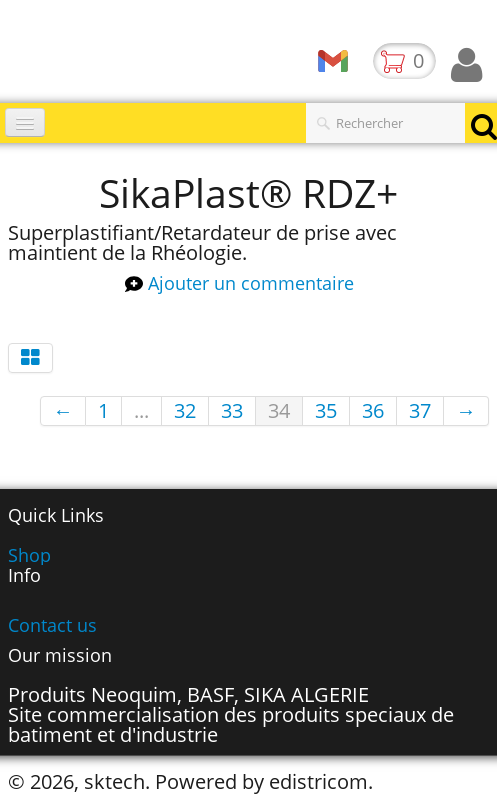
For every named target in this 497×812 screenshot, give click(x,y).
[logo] (7, 55)
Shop (29, 555)
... (141, 410)
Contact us (52, 625)
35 (326, 410)
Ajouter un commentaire (251, 283)
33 (232, 410)
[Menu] (25, 122)
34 (279, 410)
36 (373, 410)
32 (185, 410)
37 (420, 410)
